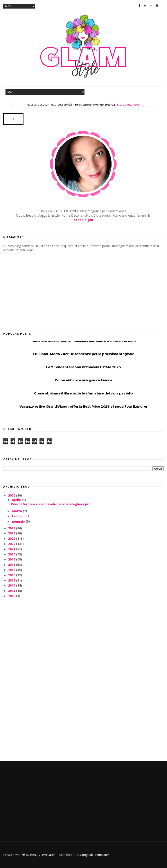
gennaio (19, 521)
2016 (12, 575)
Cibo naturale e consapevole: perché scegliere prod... (53, 504)
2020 (12, 554)
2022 (12, 544)
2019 (12, 559)
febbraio (19, 516)
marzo (17, 511)
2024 (12, 533)
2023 (12, 538)
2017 (12, 570)
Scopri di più (83, 220)
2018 (12, 565)
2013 (12, 591)
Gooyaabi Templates (95, 855)
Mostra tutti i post (129, 104)
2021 (12, 549)
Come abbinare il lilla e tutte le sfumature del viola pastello (83, 393)
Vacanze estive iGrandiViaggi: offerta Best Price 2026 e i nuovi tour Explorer (83, 406)
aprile (17, 500)
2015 (12, 580)
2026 (12, 495)
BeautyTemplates (43, 855)
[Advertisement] (36, 291)
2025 (12, 528)
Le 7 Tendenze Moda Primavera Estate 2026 (83, 367)
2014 (12, 585)
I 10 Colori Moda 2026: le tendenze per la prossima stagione (83, 354)
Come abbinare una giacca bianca (84, 380)
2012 (12, 596)
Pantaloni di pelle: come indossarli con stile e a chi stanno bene (83, 341)
